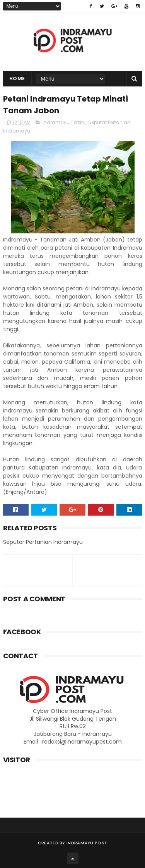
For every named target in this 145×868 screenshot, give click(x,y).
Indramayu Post (87, 843)
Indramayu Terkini (64, 122)
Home (17, 79)
